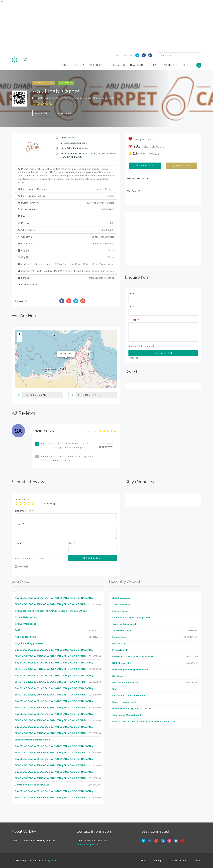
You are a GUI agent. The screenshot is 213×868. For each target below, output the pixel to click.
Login (117, 55)
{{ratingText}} (48, 504)
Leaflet (102, 387)
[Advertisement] (106, 27)
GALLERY (79, 65)
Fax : (22, 216)
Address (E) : (66, 264)
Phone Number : (66, 210)
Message (134, 320)
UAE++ (54, 861)
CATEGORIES (98, 65)
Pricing (157, 861)
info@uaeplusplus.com (88, 845)
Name (132, 293)
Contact (198, 861)
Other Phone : (66, 230)
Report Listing (183, 166)
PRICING (154, 65)
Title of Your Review (25, 511)
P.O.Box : (66, 223)
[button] (73, 353)
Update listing (147, 166)
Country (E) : (66, 237)
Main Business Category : (66, 189)
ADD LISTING (170, 65)
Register (128, 55)
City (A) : (66, 257)
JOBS (187, 65)
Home (144, 861)
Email (132, 307)
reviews (152, 154)
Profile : (66, 176)
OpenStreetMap (112, 387)
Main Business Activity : (66, 196)
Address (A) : (66, 271)
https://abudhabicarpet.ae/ (75, 148)
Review (19, 524)
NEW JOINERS (137, 65)
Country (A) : (66, 244)
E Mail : (66, 278)
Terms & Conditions (177, 861)
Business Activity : (66, 203)
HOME (66, 65)
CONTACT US (118, 65)
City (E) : (66, 251)
